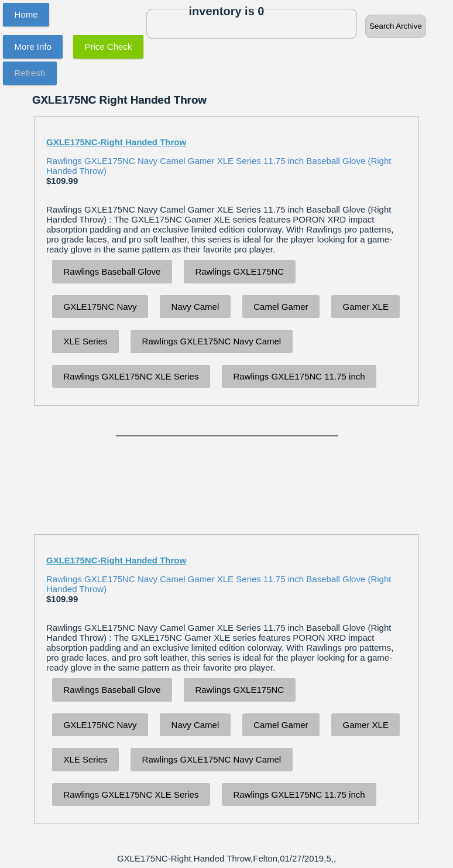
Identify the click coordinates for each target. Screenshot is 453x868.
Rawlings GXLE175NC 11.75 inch (299, 376)
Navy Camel (195, 307)
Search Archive (396, 26)
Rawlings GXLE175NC (239, 271)
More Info (33, 47)
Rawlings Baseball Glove (112, 271)
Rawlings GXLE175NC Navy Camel (212, 341)
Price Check (109, 47)
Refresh (30, 73)
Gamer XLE (366, 307)
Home (26, 14)
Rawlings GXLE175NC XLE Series (131, 376)
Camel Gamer (281, 307)
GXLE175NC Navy (100, 307)
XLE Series (86, 341)
